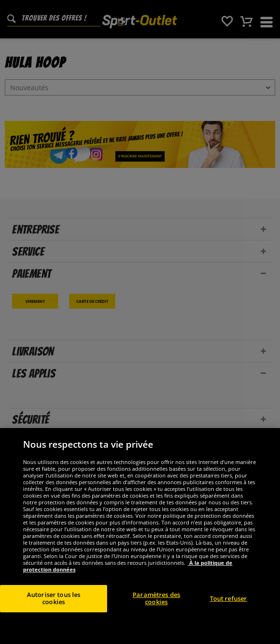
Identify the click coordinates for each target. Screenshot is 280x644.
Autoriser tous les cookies (54, 598)
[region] (140, 536)
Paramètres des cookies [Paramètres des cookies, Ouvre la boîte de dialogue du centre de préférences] (156, 598)
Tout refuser (229, 598)
